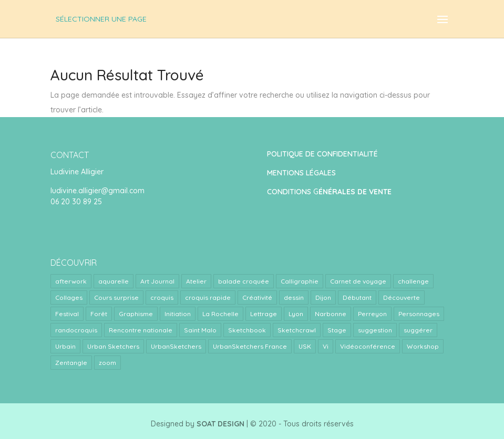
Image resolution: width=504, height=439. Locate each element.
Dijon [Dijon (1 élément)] (323, 297)
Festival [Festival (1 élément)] (67, 314)
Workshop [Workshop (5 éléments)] (423, 346)
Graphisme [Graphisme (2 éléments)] (136, 314)
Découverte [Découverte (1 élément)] (402, 297)
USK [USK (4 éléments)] (305, 346)
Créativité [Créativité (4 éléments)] (257, 297)
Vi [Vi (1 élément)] (326, 346)
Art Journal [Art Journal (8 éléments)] (157, 281)
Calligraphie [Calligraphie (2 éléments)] (300, 281)
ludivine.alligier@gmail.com (97, 191)
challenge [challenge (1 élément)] (413, 281)
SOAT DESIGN (220, 424)
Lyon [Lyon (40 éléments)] (296, 314)
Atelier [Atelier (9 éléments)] (196, 281)
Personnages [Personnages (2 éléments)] (419, 314)
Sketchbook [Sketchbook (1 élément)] (247, 330)
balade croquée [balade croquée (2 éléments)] (244, 281)
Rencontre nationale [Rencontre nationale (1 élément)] (141, 330)
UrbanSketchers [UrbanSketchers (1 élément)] (176, 346)
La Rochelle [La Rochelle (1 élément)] (220, 314)
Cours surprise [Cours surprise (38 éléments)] (116, 297)
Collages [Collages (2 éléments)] (69, 297)
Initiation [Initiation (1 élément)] (178, 314)
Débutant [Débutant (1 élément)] (357, 297)
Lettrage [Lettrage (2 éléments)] (264, 314)
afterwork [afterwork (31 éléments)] (71, 281)
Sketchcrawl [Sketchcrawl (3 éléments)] (297, 330)
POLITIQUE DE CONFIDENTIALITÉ (322, 154)
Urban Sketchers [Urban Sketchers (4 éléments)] (113, 346)
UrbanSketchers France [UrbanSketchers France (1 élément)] (250, 346)
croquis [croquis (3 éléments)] (162, 297)
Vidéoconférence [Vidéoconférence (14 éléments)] (368, 346)
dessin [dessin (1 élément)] (294, 297)
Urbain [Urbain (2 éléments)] (65, 346)
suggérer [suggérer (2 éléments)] (418, 330)
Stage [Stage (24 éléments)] (337, 330)
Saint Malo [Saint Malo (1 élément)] (200, 330)
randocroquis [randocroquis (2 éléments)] (76, 330)
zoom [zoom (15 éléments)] (107, 363)
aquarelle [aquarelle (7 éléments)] (114, 281)
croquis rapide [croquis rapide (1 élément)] (208, 297)
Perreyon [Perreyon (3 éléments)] (372, 314)
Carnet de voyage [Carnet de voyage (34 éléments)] (358, 281)
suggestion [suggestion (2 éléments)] (375, 330)
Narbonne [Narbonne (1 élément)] (331, 314)
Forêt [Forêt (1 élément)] (99, 314)
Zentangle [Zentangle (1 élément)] (71, 363)
